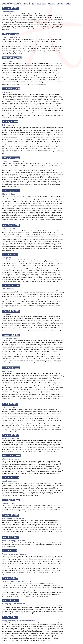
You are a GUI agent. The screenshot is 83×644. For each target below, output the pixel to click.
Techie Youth (63, 4)
